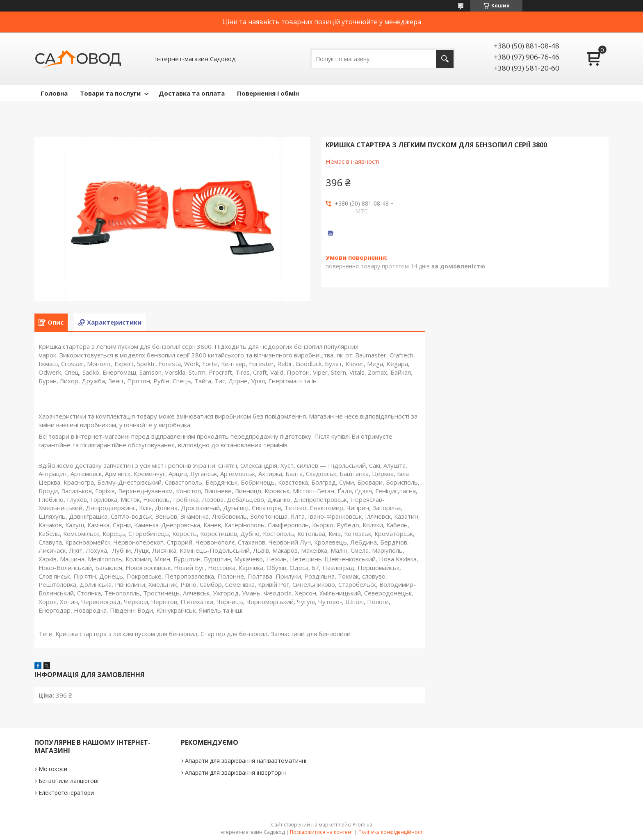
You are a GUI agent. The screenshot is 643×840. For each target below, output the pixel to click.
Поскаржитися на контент (321, 832)
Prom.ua (363, 825)
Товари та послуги (110, 93)
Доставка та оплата (192, 93)
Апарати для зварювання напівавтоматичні (246, 761)
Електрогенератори (66, 793)
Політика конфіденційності (391, 832)
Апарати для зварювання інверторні (235, 772)
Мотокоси (53, 769)
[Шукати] (445, 59)
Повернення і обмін (268, 93)
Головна (54, 93)
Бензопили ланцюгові (68, 781)
